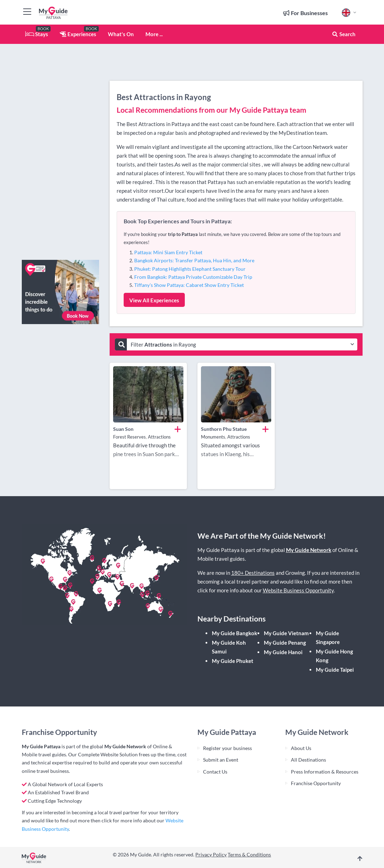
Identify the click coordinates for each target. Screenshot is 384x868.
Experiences (78, 34)
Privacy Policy (211, 854)
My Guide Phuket (233, 661)
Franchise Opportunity (316, 783)
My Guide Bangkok (235, 633)
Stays (37, 34)
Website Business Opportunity (298, 590)
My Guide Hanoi (283, 652)
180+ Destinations (253, 573)
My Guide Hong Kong (334, 656)
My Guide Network (309, 550)
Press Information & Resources (325, 772)
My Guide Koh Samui (229, 647)
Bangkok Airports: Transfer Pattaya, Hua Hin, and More (194, 260)
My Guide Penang (285, 643)
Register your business (227, 748)
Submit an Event (221, 760)
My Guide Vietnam (286, 633)
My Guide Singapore (328, 637)
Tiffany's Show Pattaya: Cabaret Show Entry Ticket (189, 285)
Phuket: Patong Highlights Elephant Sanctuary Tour (190, 269)
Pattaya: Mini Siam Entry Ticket (168, 252)
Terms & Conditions (249, 854)
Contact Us (215, 772)
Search (344, 34)
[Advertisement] (60, 149)
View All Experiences (154, 300)
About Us (301, 748)
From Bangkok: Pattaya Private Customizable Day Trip (193, 277)
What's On (121, 34)
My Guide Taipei (335, 670)
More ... (154, 34)
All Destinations (308, 760)
